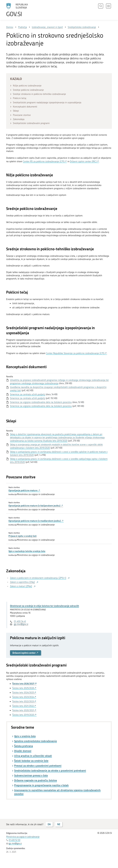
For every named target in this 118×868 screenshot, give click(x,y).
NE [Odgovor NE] (59, 824)
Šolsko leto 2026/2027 (23, 684)
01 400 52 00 (15, 840)
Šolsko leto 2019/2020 (23, 715)
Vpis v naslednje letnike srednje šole (27, 551)
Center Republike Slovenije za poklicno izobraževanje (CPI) (75, 353)
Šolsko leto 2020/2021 (23, 710)
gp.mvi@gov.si (21, 624)
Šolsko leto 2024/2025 (23, 693)
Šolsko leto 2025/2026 (23, 688)
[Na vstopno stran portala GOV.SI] (22, 10)
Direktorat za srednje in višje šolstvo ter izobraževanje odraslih (44, 606)
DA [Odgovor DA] (49, 824)
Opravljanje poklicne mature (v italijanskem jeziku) (36, 506)
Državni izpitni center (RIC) (83, 161)
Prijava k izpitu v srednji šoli (23, 536)
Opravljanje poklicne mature (24, 490)
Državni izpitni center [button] (26, 653)
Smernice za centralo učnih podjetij (28, 394)
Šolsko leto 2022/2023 (23, 701)
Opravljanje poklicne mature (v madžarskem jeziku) (36, 521)
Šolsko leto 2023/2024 (23, 697)
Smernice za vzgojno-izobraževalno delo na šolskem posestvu (41, 402)
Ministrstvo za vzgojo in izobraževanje (23, 837)
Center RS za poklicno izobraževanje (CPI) (44, 161)
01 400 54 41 (20, 621)
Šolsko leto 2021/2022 (23, 706)
